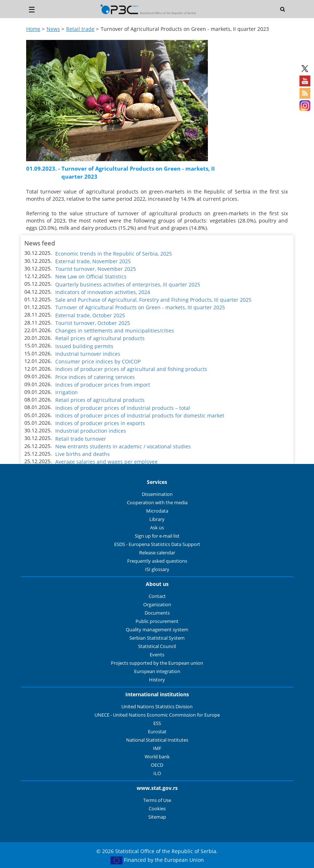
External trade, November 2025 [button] (93, 261)
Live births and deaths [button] (82, 454)
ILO (157, 773)
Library (157, 519)
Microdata (157, 511)
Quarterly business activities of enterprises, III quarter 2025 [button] (128, 284)
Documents (157, 613)
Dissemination (157, 494)
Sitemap (157, 817)
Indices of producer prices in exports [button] (100, 423)
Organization (157, 605)
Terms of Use (157, 800)
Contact (157, 596)
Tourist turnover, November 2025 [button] (96, 269)
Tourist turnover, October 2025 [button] (93, 323)
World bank (157, 757)
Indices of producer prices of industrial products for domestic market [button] (140, 415)
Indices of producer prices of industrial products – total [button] (123, 408)
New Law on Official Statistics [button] (91, 276)
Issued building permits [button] (84, 346)
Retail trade (80, 29)
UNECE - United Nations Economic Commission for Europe (157, 715)
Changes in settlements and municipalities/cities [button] (115, 331)
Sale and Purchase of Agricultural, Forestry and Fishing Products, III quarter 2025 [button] (153, 300)
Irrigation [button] (67, 392)
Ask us (157, 528)
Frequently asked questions (157, 561)
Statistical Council (157, 646)
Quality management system (157, 630)
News (53, 29)
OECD (157, 765)
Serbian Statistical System (157, 638)
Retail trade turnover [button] (81, 439)
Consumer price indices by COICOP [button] (98, 361)
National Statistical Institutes (157, 740)
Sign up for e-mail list (157, 536)
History (157, 680)
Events (157, 655)
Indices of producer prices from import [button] (103, 385)
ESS (157, 723)
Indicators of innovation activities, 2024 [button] (103, 292)
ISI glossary (157, 569)
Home (33, 29)
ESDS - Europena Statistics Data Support (157, 544)
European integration (157, 671)
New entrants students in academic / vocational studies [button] (123, 446)
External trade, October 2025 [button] (90, 315)
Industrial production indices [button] (91, 431)
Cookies (157, 809)
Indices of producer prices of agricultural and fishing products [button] (131, 369)
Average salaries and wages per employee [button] (106, 462)
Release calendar (157, 553)
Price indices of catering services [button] (95, 377)
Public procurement (157, 621)
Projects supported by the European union (157, 663)
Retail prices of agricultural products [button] (100, 338)
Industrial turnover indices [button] (88, 354)
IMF (157, 748)
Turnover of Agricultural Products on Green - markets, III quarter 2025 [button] (140, 307)
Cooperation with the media (157, 503)
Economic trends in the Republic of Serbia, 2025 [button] (114, 254)
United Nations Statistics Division (157, 707)
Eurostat (157, 732)
